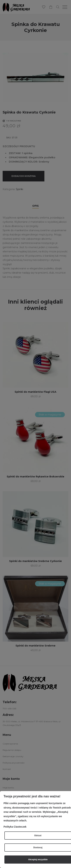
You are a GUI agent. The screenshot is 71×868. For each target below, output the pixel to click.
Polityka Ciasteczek (15, 827)
